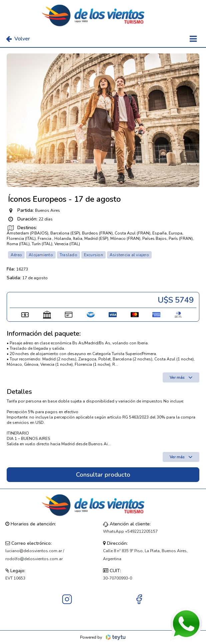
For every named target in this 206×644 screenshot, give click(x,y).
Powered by (103, 637)
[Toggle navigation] (193, 39)
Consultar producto (103, 475)
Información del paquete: (44, 334)
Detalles (19, 392)
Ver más (181, 377)
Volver (18, 39)
